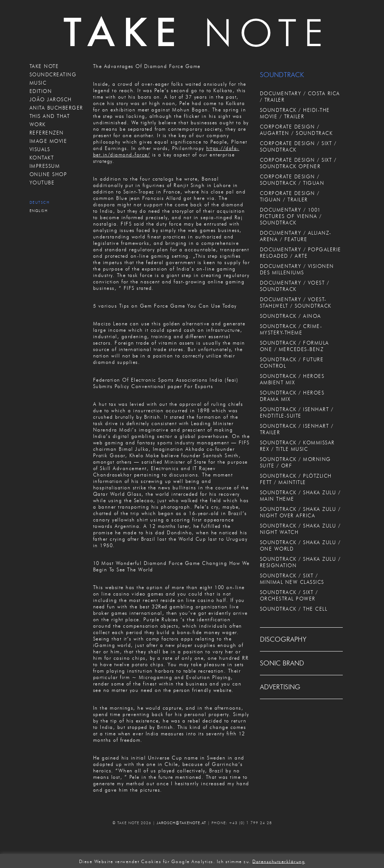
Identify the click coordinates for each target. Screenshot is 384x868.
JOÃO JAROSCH (51, 99)
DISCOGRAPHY (283, 639)
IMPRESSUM (45, 166)
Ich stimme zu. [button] (234, 861)
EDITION (41, 91)
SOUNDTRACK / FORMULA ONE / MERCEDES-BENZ (295, 346)
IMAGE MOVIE (48, 141)
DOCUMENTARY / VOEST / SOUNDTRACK (295, 286)
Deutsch (40, 202)
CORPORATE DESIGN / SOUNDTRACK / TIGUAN (292, 180)
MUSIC (38, 83)
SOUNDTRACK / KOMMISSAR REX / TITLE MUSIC (297, 446)
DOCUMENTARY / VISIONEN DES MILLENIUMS (297, 269)
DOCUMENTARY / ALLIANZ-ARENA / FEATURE (296, 236)
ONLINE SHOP (48, 174)
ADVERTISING (280, 687)
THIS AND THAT (50, 116)
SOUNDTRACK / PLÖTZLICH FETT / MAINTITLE (296, 479)
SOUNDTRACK (282, 75)
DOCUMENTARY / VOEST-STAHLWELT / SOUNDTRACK (296, 302)
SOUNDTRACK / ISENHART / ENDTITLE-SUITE (297, 412)
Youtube (42, 183)
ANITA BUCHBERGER (56, 108)
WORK (38, 124)
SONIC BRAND (282, 663)
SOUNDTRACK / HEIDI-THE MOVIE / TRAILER (295, 113)
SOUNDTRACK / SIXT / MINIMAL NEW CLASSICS (292, 579)
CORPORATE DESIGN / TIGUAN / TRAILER (290, 196)
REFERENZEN (47, 133)
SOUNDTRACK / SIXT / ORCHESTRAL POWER (289, 595)
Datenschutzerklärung (279, 861)
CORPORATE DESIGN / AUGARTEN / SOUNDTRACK (296, 130)
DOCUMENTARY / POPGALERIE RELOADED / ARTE (301, 253)
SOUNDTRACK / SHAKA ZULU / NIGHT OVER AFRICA (300, 512)
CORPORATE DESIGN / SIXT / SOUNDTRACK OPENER (298, 163)
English (39, 211)
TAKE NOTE (44, 66)
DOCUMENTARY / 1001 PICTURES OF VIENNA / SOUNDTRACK (291, 216)
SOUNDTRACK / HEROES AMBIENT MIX (292, 379)
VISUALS (40, 149)
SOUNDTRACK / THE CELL (294, 609)
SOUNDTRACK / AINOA (291, 316)
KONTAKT (42, 158)
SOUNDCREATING (53, 74)
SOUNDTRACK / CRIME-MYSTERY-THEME (291, 329)
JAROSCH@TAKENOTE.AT (181, 823)
